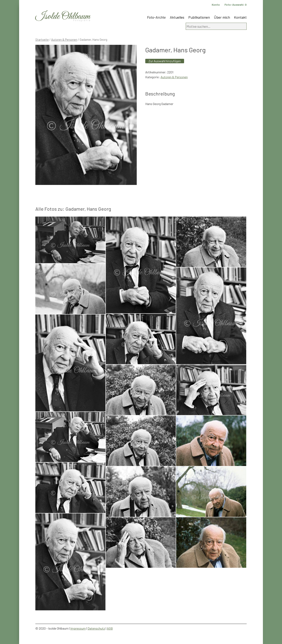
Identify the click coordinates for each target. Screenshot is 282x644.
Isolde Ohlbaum (63, 17)
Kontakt (240, 17)
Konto (216, 5)
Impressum (78, 628)
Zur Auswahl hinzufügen (165, 61)
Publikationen (199, 17)
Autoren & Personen (64, 40)
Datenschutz (96, 628)
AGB (110, 628)
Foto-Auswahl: (236, 5)
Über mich (222, 17)
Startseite (42, 40)
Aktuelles (177, 17)
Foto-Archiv (156, 17)
